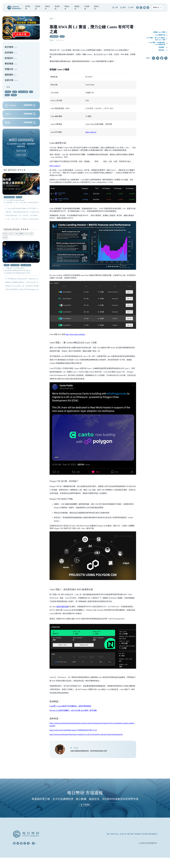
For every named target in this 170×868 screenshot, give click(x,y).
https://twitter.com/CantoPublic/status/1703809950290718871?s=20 (73, 730)
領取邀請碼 (29, 105)
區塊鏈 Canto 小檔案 (159, 32)
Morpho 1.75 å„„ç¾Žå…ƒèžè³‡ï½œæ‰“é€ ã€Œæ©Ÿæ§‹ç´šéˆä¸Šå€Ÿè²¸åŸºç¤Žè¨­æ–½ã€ (37, 286)
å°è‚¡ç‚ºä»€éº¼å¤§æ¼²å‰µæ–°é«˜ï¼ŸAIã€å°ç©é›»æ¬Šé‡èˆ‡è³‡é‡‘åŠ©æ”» (34, 208)
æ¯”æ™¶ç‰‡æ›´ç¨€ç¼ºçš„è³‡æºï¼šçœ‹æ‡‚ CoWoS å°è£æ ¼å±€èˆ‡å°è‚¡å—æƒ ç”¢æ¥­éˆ (38, 279)
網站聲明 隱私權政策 (150, 834)
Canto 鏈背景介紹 (160, 35)
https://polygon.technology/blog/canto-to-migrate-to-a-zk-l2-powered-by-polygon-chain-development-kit (86, 734)
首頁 (51, 19)
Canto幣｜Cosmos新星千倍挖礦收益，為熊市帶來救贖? (70, 706)
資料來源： (162, 50)
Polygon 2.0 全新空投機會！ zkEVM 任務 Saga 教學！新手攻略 (73, 710)
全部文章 (123, 834)
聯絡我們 (138, 834)
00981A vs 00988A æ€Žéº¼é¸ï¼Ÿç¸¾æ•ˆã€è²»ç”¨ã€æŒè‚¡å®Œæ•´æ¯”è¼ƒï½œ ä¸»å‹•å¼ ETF (40, 282)
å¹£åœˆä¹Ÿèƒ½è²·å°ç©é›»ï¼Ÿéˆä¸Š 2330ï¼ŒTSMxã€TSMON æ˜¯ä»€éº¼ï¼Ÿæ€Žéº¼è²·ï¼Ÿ (39, 215)
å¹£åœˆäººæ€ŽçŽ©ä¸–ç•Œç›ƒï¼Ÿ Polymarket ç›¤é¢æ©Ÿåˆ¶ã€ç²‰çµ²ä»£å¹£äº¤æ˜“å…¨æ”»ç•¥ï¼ (39, 289)
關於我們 (131, 834)
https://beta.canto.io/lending (75, 334)
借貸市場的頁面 (62, 607)
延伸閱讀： (162, 47)
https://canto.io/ (91, 132)
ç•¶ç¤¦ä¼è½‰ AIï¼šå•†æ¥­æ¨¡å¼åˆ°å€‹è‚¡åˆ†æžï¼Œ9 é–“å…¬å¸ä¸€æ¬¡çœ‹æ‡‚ (34, 212)
